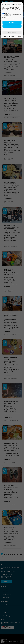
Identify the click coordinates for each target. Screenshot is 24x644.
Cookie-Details (18, 36)
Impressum (13, 36)
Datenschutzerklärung (7, 36)
